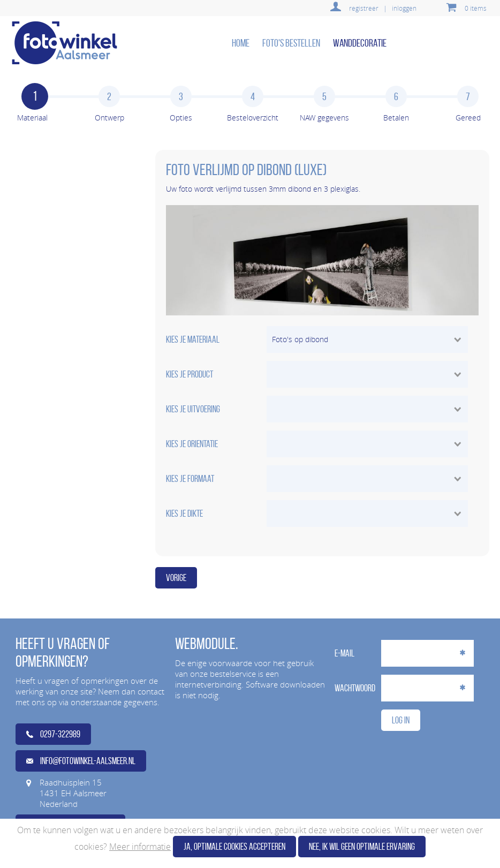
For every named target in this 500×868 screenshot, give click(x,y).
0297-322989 (53, 734)
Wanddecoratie (360, 43)
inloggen (404, 8)
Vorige (176, 578)
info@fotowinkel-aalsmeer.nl (81, 761)
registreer (364, 8)
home (241, 43)
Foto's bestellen (291, 43)
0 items (476, 8)
